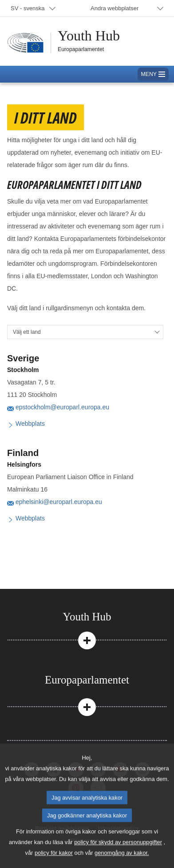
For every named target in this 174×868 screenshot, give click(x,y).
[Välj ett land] (85, 332)
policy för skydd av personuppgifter (118, 854)
